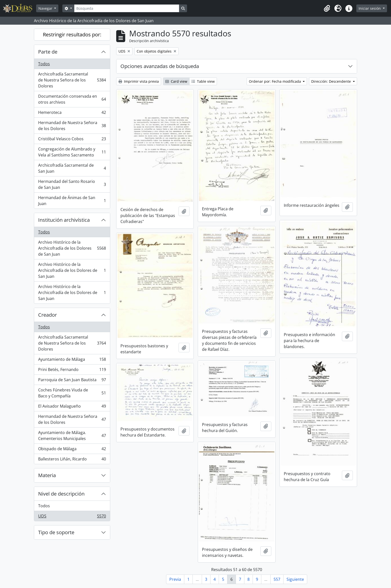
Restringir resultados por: (72, 35)
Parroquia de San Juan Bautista (72, 381)
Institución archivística (64, 220)
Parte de (48, 52)
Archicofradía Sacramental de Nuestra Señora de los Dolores (72, 80)
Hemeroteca (72, 113)
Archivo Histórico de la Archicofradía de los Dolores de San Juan (72, 248)
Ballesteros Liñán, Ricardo (72, 460)
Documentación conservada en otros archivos (72, 99)
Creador (48, 315)
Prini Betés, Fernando (72, 371)
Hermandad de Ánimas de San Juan (72, 201)
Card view (176, 81)
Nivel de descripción (61, 494)
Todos (44, 64)
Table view (203, 81)
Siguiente (295, 579)
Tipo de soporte (56, 532)
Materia (47, 475)
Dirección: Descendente (332, 81)
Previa (175, 579)
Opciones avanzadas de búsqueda (160, 66)
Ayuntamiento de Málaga (72, 360)
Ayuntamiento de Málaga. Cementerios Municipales (72, 436)
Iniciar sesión (370, 8)
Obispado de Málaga (72, 450)
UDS (72, 517)
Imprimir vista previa (139, 81)
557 (277, 579)
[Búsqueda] (127, 8)
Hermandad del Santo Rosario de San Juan (72, 184)
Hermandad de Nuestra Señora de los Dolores (72, 126)
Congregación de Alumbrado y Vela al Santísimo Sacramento (72, 152)
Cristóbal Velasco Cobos (72, 140)
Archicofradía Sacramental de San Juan (72, 168)
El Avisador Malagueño (72, 407)
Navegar (46, 8)
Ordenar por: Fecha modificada (275, 81)
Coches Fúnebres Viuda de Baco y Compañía (72, 393)
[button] (327, 8)
